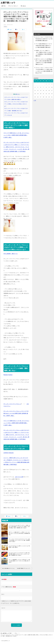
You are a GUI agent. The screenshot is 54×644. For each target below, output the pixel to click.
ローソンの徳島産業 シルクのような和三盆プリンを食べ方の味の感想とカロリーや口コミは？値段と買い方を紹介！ (19, 561)
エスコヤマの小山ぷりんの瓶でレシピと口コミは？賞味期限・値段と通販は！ (19, 547)
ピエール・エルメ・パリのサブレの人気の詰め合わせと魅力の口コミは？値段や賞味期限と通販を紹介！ (44, 39)
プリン (5, 27)
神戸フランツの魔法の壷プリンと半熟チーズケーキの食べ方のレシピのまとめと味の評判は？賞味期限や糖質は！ (19, 533)
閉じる (18, 94)
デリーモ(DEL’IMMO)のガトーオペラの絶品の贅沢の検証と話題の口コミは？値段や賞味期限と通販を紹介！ (44, 46)
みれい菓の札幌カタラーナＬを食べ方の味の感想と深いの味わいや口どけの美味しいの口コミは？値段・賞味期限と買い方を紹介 (9, 568)
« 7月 (35, 100)
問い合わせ (23, 6)
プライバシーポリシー (13, 6)
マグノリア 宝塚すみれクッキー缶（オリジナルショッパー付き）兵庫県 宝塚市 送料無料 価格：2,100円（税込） (16, 135)
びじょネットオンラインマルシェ (12, 404)
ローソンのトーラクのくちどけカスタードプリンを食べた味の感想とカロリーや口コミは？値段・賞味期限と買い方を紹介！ (19, 540)
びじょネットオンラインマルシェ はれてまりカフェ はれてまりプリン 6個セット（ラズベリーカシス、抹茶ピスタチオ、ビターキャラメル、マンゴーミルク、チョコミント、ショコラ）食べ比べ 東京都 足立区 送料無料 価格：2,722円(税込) (16, 147)
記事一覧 (3, 6)
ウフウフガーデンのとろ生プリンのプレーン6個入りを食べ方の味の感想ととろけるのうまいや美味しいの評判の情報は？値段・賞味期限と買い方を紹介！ (20, 527)
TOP (7, 633)
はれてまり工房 (19, 477)
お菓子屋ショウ (8, 2)
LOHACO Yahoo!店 (9, 453)
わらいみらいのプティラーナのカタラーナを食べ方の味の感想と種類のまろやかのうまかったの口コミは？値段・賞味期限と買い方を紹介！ (19, 554)
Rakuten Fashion (8, 375)
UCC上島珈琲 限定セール (11, 254)
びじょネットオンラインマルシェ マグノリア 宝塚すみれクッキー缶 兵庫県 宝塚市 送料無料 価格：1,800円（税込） (16, 413)
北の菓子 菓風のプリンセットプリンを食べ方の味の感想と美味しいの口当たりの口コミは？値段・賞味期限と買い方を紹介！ (25, 568)
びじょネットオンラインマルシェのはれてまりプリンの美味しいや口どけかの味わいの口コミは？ (16, 104)
